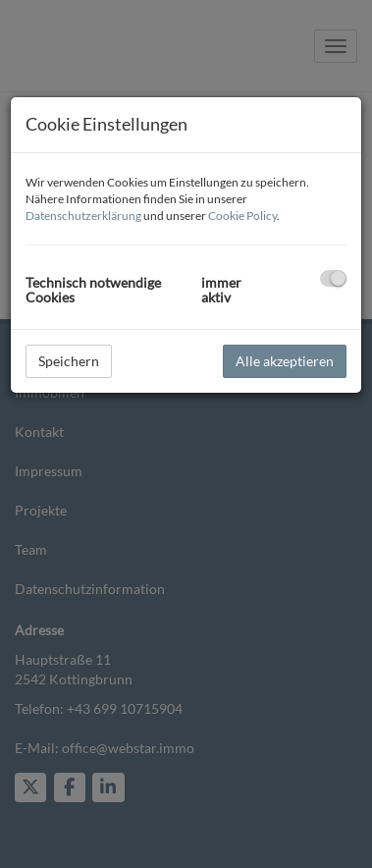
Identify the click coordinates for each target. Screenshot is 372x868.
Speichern (69, 361)
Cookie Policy (242, 216)
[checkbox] (333, 278)
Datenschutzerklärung (83, 216)
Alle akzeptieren (285, 361)
